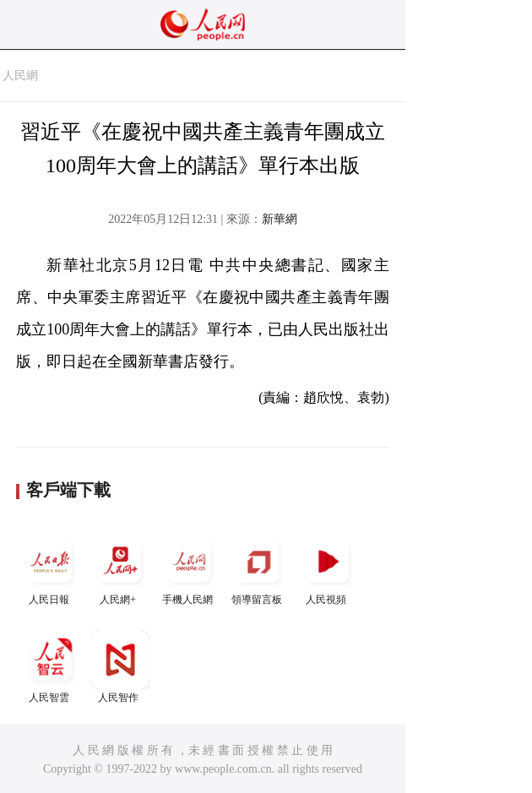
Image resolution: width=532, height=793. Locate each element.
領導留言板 (258, 569)
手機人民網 (189, 569)
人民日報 (51, 569)
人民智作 (120, 667)
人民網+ (120, 569)
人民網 (20, 76)
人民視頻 (328, 569)
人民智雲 (51, 667)
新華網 (280, 219)
